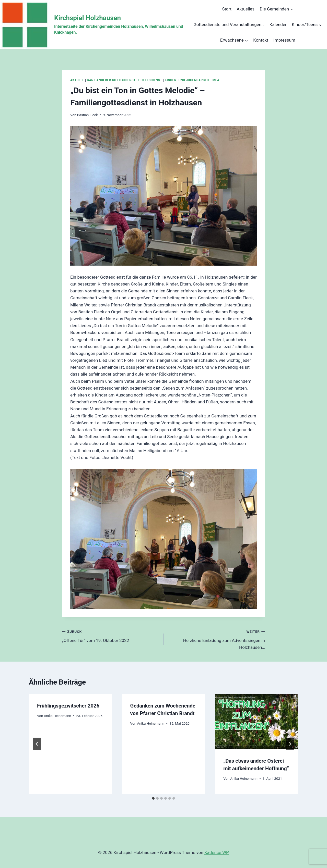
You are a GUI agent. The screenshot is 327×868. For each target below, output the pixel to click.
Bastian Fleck (87, 115)
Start (227, 9)
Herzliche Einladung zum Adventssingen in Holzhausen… (216, 639)
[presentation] (257, 721)
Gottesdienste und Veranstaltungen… (229, 24)
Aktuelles (246, 9)
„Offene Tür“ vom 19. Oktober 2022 (111, 635)
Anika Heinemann (58, 716)
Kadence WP (217, 852)
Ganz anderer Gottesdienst (111, 80)
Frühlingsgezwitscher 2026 (68, 706)
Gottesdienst (150, 80)
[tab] (153, 798)
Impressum (284, 40)
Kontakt (261, 40)
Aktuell (77, 80)
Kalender (278, 24)
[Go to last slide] (37, 744)
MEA (216, 80)
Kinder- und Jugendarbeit (187, 80)
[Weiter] (290, 744)
